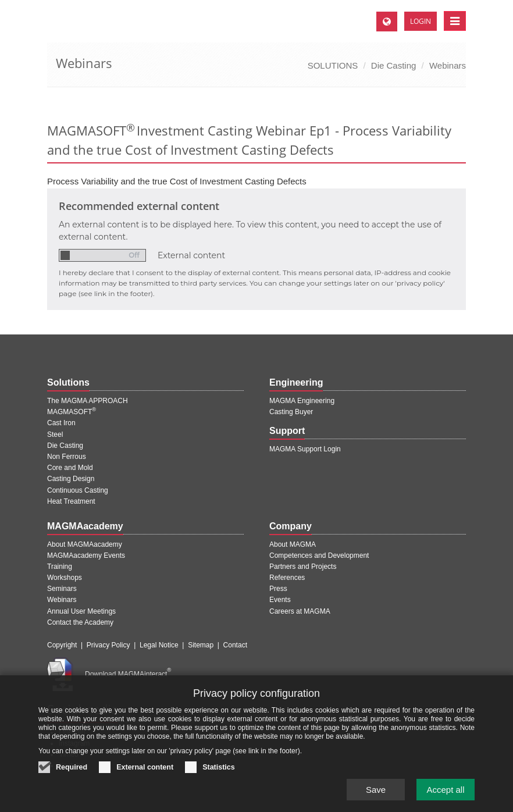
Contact (235, 645)
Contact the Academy (80, 622)
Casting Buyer (291, 412)
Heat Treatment (71, 501)
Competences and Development (319, 555)
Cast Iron (61, 423)
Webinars (448, 65)
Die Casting (394, 65)
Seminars (62, 589)
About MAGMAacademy (85, 544)
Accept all (445, 795)
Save (376, 795)
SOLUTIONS (333, 65)
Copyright (62, 645)
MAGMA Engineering (302, 401)
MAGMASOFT (72, 412)
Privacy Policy (108, 645)
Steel (55, 435)
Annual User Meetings (81, 611)
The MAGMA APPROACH (88, 401)
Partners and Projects (303, 567)
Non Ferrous (67, 457)
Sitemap (201, 645)
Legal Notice (159, 645)
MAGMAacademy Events (86, 555)
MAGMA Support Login (305, 449)
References (287, 578)
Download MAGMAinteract (128, 674)
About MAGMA (293, 544)
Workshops (65, 578)
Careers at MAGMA (300, 611)
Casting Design (71, 479)
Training (60, 567)
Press (278, 589)
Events (280, 600)
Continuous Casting (78, 490)
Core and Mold (70, 468)
